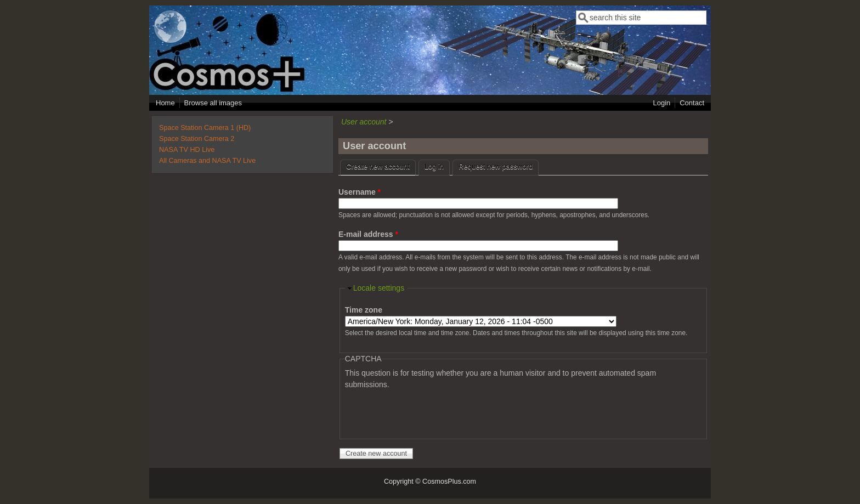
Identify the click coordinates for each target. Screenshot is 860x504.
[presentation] (428, 412)
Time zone (364, 310)
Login (661, 103)
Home (165, 103)
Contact (692, 103)
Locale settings (379, 288)
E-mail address (368, 234)
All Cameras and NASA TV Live (207, 161)
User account (364, 122)
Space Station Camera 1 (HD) (205, 128)
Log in (434, 166)
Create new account (381, 165)
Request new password (496, 166)
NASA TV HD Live (187, 150)
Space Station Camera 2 (197, 139)
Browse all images (213, 103)
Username (360, 192)
